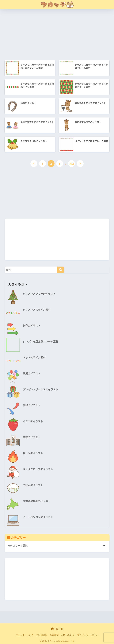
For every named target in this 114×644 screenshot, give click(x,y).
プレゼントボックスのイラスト (41, 390)
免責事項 (54, 635)
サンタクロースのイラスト (38, 469)
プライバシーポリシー (88, 635)
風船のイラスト (32, 374)
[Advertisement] (60, 35)
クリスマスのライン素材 (37, 310)
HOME (57, 629)
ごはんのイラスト (33, 485)
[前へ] (34, 164)
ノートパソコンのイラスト (38, 517)
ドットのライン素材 (34, 358)
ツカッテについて (25, 635)
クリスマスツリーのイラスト (39, 294)
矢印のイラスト (32, 326)
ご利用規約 (42, 635)
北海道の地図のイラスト (37, 501)
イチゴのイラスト (33, 422)
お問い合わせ (68, 635)
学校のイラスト (32, 437)
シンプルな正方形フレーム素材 (41, 342)
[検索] (61, 270)
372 (72, 164)
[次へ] (80, 164)
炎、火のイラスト (33, 453)
